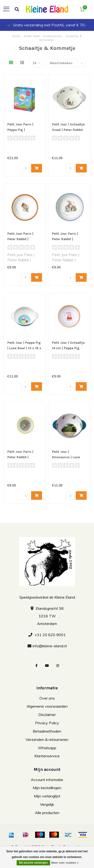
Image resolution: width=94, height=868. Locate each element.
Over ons (47, 698)
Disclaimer (47, 715)
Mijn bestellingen (47, 788)
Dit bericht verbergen (33, 863)
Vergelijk (47, 804)
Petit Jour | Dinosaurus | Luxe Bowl (66, 457)
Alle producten (47, 813)
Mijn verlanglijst (47, 796)
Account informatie (47, 780)
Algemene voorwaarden (47, 706)
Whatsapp (47, 748)
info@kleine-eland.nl (50, 646)
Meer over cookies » (65, 863)
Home (16, 36)
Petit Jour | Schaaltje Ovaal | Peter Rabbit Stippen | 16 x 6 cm (68, 130)
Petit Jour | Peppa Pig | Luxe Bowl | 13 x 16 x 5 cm (24, 348)
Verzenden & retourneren (47, 739)
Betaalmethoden (47, 731)
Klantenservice (47, 756)
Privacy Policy (47, 723)
